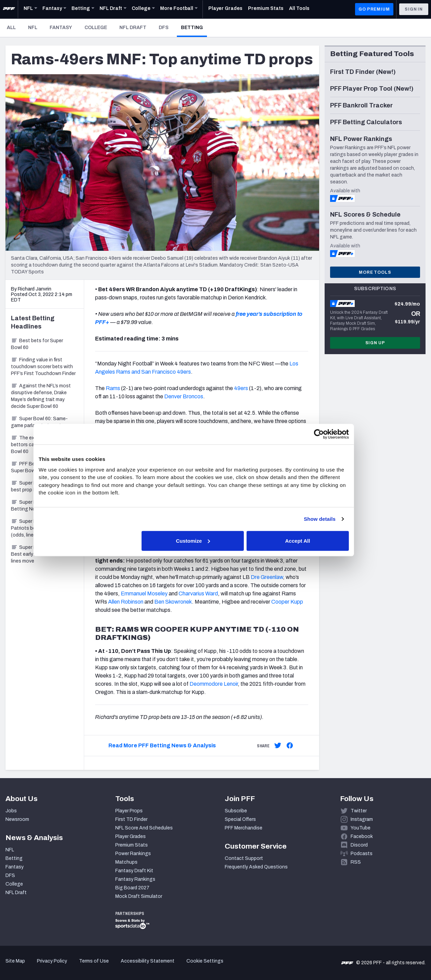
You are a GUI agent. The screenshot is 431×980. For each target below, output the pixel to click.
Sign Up (375, 343)
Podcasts (362, 854)
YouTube (361, 828)
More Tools (375, 272)
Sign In (414, 9)
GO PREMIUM (374, 9)
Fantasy (61, 28)
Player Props (129, 811)
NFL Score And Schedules (144, 828)
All (11, 28)
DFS (164, 28)
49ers (241, 388)
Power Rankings (133, 854)
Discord (359, 845)
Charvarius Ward (198, 594)
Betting (194, 27)
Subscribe (236, 811)
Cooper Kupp (287, 602)
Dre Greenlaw (267, 577)
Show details (335, 519)
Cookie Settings (205, 961)
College (96, 28)
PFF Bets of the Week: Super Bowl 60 (40, 467)
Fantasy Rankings (135, 879)
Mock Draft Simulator (139, 896)
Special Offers (240, 819)
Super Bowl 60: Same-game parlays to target (39, 422)
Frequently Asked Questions (256, 867)
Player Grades (130, 836)
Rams (113, 388)
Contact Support (244, 858)
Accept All (315, 540)
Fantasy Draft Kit (134, 871)
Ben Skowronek (173, 602)
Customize (215, 540)
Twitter (359, 811)
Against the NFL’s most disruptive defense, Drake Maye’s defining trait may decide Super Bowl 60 (41, 396)
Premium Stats (132, 845)
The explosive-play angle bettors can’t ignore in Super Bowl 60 (43, 445)
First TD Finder (131, 819)
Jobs (11, 811)
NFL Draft (133, 28)
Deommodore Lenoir (214, 684)
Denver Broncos (184, 396)
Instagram (362, 819)
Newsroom (17, 819)
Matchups (126, 862)
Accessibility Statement (148, 961)
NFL (33, 28)
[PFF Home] (9, 9)
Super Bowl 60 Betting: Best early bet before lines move (41, 554)
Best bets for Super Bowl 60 (37, 344)
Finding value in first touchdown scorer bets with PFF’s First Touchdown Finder (43, 367)
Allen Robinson (126, 602)
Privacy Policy (52, 961)
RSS (356, 862)
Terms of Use (94, 961)
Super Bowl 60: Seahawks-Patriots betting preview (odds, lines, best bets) (44, 528)
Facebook (362, 836)
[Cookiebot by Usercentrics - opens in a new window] (334, 434)
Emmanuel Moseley (144, 594)
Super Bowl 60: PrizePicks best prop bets (43, 486)
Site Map (15, 961)
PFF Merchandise (244, 828)
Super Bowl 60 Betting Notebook (31, 506)
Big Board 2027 (132, 888)
